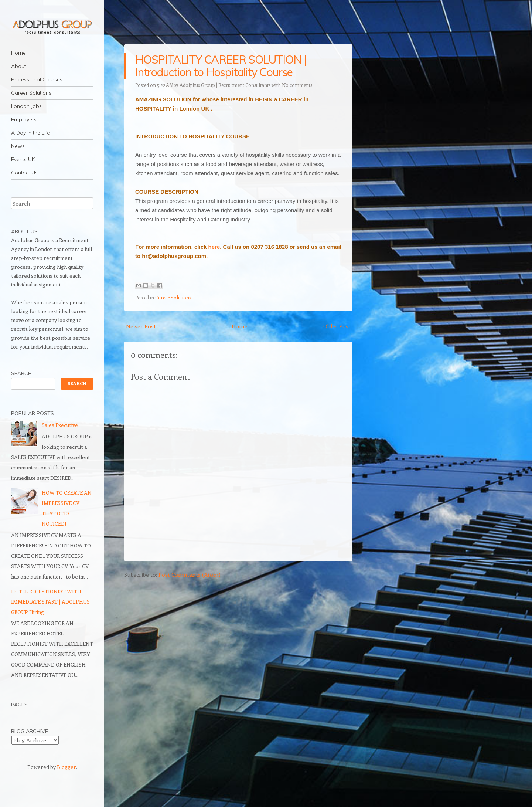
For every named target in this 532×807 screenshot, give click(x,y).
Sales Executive (60, 425)
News (18, 146)
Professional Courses (37, 79)
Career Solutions (31, 93)
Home (18, 53)
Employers (24, 119)
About (18, 66)
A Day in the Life (30, 133)
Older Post (337, 326)
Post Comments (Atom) (190, 574)
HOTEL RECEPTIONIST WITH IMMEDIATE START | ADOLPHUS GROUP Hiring (50, 602)
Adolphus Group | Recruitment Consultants (225, 85)
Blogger (66, 767)
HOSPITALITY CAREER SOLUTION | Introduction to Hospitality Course (221, 66)
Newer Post (141, 326)
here (214, 247)
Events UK (23, 159)
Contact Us (24, 173)
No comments (297, 85)
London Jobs (26, 106)
